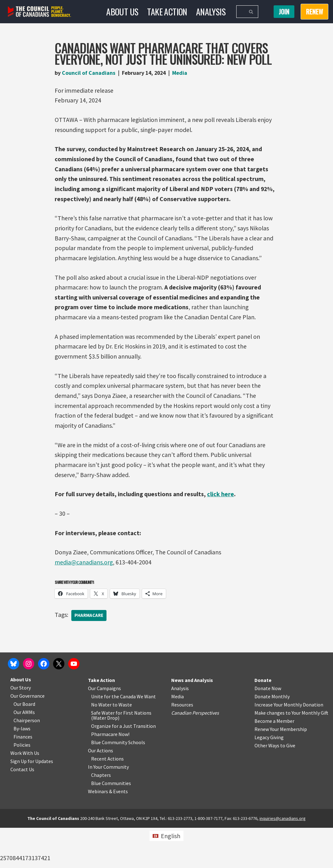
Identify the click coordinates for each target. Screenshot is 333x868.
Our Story (21, 728)
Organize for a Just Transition (123, 766)
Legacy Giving (269, 777)
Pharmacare (89, 620)
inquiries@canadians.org (283, 859)
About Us (122, 11)
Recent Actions (107, 799)
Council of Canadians (89, 73)
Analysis (211, 11)
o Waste (123, 745)
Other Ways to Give (275, 786)
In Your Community (108, 807)
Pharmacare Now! (110, 774)
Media (182, 73)
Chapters (101, 815)
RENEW (314, 12)
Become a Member (274, 761)
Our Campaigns (104, 728)
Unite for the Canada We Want (123, 737)
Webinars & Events (108, 832)
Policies (22, 785)
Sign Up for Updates (32, 801)
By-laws (22, 769)
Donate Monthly (272, 737)
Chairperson (27, 761)
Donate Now (268, 728)
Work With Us (25, 793)
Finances (23, 777)
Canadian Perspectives (195, 753)
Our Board (24, 744)
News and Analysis (192, 720)
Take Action (167, 11)
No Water (102, 745)
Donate (263, 720)
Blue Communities (111, 823)
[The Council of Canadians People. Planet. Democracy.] (39, 12)
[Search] (240, 12)
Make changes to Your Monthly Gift (291, 753)
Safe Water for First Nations (121, 753)
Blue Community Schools (118, 783)
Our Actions (101, 791)
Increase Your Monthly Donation (289, 745)
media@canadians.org (84, 566)
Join (284, 12)
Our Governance (27, 736)
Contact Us (22, 810)
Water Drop (105, 758)
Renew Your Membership (281, 769)
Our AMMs (24, 752)
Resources (182, 745)
